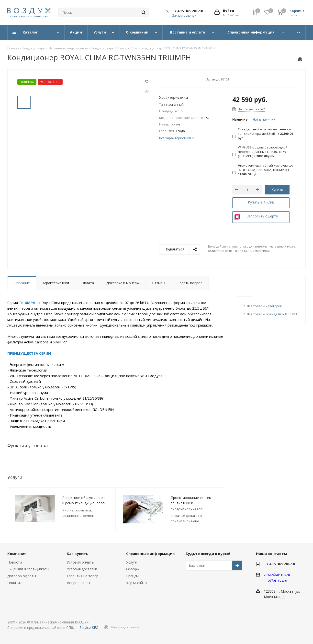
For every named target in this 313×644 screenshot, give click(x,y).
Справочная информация (150, 554)
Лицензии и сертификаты (28, 569)
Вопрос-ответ (79, 583)
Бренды (132, 576)
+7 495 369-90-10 (188, 11)
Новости (15, 562)
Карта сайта (136, 583)
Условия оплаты (80, 562)
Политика (15, 583)
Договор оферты (22, 576)
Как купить (78, 554)
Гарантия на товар (83, 576)
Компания (17, 554)
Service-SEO (89, 627)
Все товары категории (265, 306)
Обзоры (133, 569)
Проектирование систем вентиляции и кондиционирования (191, 503)
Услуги (132, 562)
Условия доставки (82, 569)
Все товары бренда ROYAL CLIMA (272, 314)
